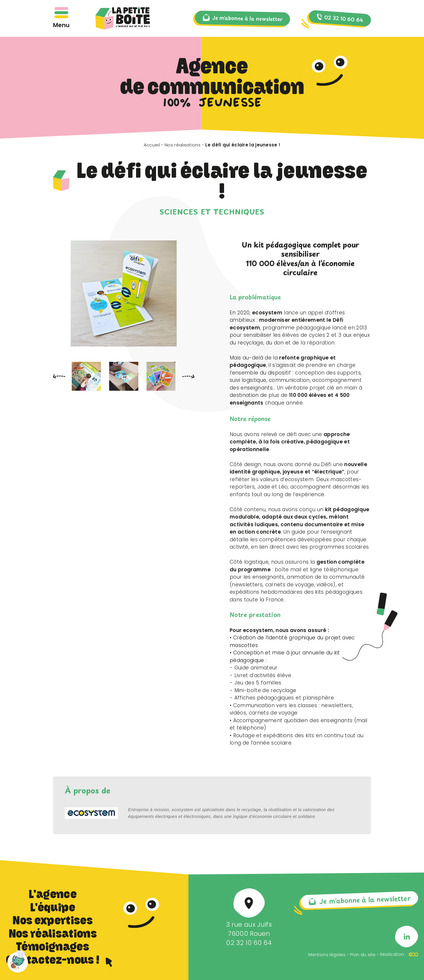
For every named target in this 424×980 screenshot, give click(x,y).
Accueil (152, 145)
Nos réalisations (183, 145)
